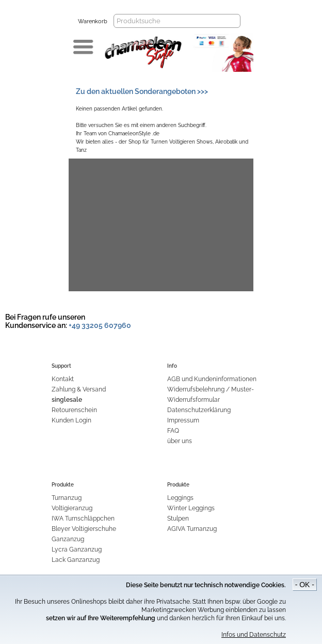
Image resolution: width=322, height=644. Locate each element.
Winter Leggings (191, 508)
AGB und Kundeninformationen (212, 379)
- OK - (305, 585)
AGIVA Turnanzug (192, 529)
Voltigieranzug (72, 508)
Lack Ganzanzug (76, 560)
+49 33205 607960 (100, 325)
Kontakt (63, 379)
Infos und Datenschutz (254, 635)
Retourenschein (74, 410)
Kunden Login (71, 420)
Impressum (183, 420)
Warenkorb (93, 21)
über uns (180, 441)
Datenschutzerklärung (199, 410)
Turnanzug (67, 498)
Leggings (180, 498)
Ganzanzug (68, 539)
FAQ (173, 431)
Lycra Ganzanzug (77, 549)
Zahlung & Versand (79, 389)
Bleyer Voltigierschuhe (84, 529)
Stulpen (178, 519)
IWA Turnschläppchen (83, 519)
